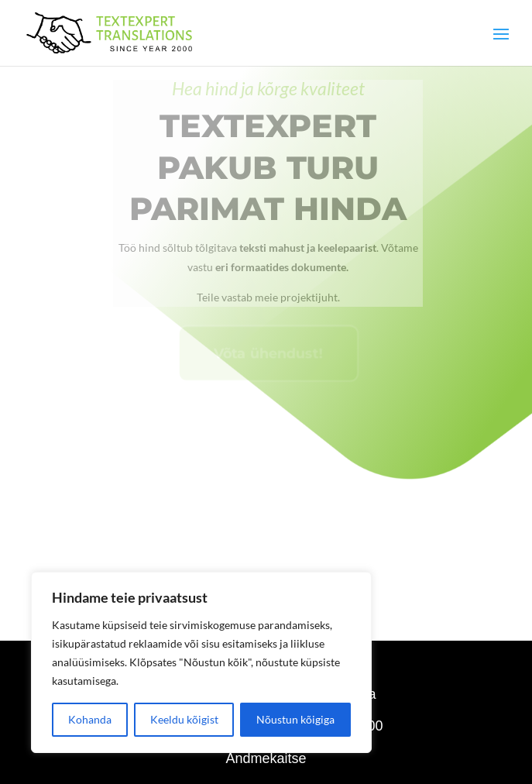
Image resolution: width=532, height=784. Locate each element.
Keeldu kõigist (184, 719)
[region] (201, 662)
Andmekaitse (266, 758)
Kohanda (90, 719)
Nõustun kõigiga (295, 719)
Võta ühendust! (269, 367)
